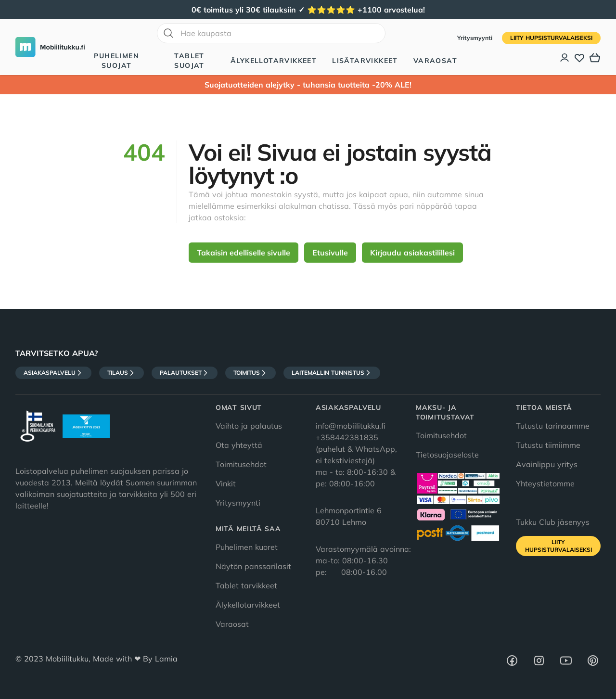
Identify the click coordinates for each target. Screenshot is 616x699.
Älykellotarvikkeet (274, 61)
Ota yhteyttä (239, 445)
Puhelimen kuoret (247, 547)
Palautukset (185, 373)
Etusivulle (330, 253)
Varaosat (435, 61)
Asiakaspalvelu (53, 373)
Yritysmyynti (476, 38)
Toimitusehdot (241, 464)
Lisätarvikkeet (365, 61)
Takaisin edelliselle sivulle (244, 253)
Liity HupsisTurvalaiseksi (551, 38)
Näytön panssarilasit (253, 566)
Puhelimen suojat (116, 61)
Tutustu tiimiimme (548, 445)
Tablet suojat (189, 61)
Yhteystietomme (545, 483)
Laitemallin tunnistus (332, 373)
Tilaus (122, 373)
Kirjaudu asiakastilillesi (412, 253)
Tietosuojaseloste (447, 455)
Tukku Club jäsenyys (553, 522)
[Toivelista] (579, 58)
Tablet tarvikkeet (246, 585)
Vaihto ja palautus (249, 426)
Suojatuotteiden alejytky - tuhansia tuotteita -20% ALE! (308, 85)
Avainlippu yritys (547, 464)
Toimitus (250, 373)
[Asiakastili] (565, 58)
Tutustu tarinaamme (553, 426)
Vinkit (226, 483)
